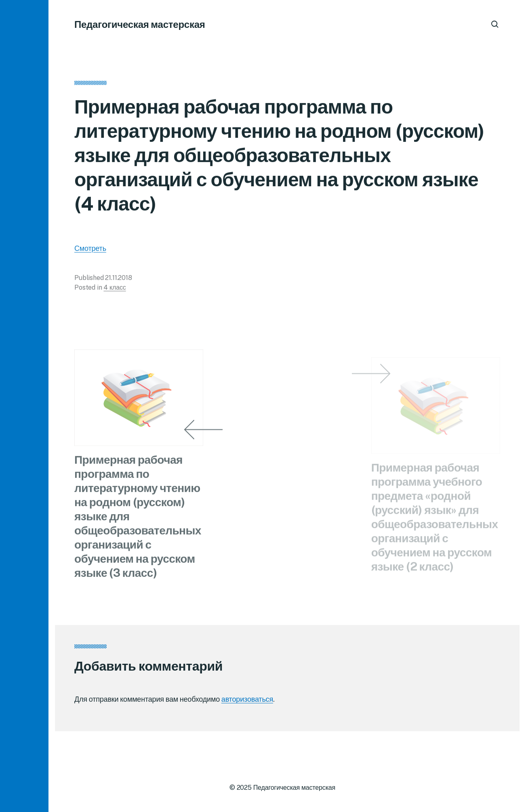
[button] (24, 406)
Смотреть (90, 251)
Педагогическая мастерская (140, 24)
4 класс (115, 290)
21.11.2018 (118, 280)
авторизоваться (247, 699)
